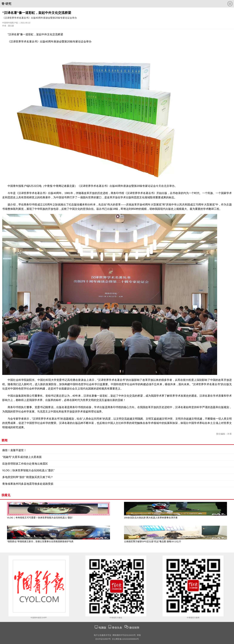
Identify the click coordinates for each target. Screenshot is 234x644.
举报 (139, 635)
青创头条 (117, 628)
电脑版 (102, 628)
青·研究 (6, 4)
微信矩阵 (134, 628)
